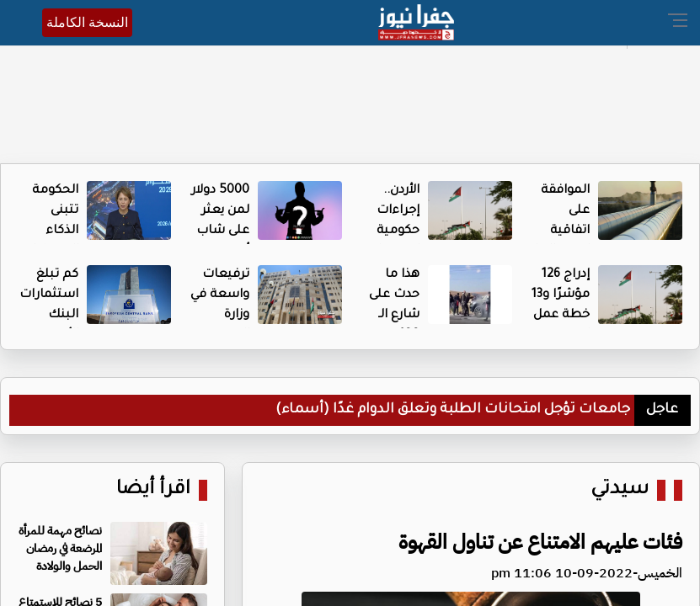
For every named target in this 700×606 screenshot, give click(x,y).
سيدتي (620, 490)
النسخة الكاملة (87, 22)
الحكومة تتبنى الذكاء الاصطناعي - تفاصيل (47, 231)
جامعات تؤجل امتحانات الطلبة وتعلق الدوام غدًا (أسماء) (453, 410)
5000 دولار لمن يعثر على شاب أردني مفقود (220, 231)
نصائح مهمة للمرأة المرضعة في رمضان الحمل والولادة (60, 548)
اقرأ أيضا (153, 490)
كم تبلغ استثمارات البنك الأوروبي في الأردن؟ (49, 316)
